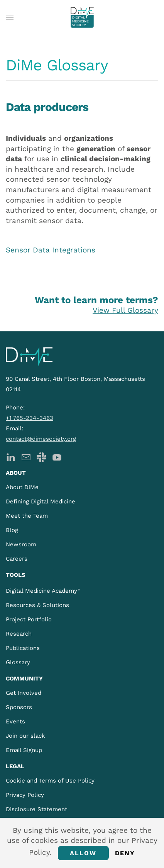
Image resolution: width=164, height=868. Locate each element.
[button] (10, 17)
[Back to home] (82, 17)
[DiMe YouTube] (57, 457)
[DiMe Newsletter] (26, 457)
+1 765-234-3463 (30, 418)
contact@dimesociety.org (41, 439)
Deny (125, 853)
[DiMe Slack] (41, 457)
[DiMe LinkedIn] (11, 457)
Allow (83, 853)
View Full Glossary (125, 310)
